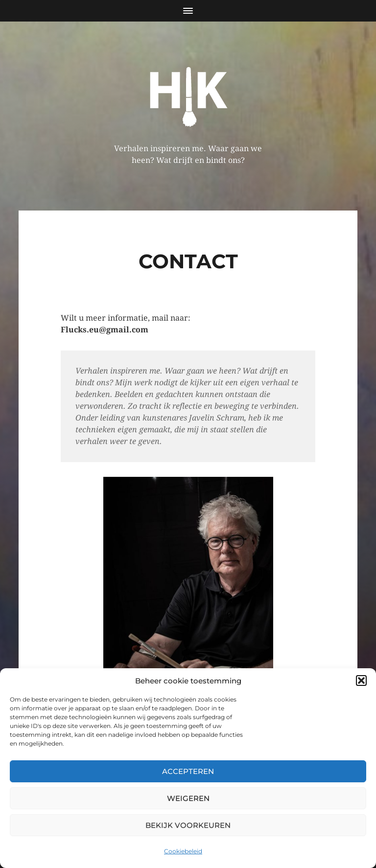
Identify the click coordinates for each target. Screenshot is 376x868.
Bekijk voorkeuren (188, 825)
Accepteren (188, 771)
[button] (361, 680)
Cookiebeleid (183, 851)
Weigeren (188, 798)
